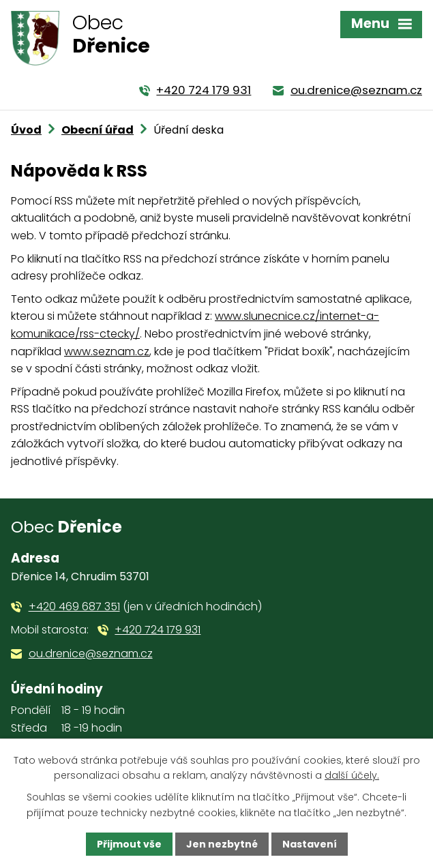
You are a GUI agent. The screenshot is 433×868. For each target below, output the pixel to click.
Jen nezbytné (222, 844)
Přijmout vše (129, 844)
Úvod (26, 130)
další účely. (352, 775)
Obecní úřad (98, 130)
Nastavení (310, 844)
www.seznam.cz (107, 351)
